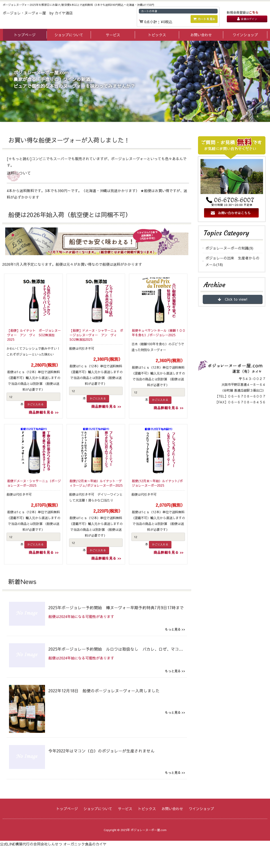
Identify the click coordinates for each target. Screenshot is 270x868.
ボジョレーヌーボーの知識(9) (229, 248)
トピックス (157, 35)
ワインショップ (245, 35)
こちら (254, 12)
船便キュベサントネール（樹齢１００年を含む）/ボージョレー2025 (159, 333)
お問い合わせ (201, 35)
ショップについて (69, 35)
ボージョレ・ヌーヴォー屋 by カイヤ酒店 (38, 13)
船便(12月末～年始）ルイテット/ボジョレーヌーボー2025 (157, 483)
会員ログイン (247, 19)
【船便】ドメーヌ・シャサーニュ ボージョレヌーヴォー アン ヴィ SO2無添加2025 (96, 335)
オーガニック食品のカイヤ (85, 844)
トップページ (25, 35)
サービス (113, 35)
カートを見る (204, 19)
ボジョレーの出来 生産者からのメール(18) (232, 261)
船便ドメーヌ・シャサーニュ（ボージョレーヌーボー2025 (34, 483)
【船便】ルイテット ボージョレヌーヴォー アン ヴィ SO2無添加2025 (34, 335)
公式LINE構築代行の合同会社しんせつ (31, 844)
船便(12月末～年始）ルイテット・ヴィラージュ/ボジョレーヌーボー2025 (96, 483)
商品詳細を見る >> (44, 412)
